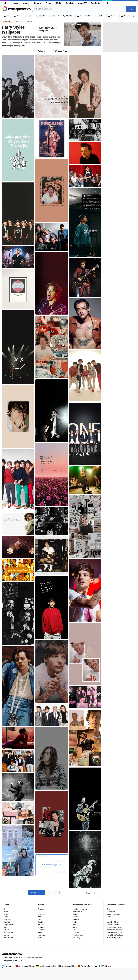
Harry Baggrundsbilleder (26, 966)
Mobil (59, 3)
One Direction (8, 932)
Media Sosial (77, 912)
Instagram (42, 914)
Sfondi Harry (107, 966)
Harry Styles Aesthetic (115, 935)
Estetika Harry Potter (114, 932)
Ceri (39, 919)
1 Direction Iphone (114, 914)
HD (107, 3)
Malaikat (7, 922)
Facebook (7, 919)
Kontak (16, 961)
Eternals (41, 909)
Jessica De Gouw (113, 925)
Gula (109, 909)
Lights (75, 927)
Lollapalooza (8, 938)
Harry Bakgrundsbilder (68, 966)
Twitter (40, 925)
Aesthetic (95, 3)
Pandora (41, 927)
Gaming (37, 3)
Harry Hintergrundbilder (48, 966)
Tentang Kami (7, 961)
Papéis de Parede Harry (89, 966)
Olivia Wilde (42, 930)
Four (74, 925)
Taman (40, 932)
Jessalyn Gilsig (112, 922)
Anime (26, 3)
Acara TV (82, 3)
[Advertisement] (121, 37)
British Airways (78, 935)
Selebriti (70, 3)
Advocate (76, 932)
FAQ (22, 961)
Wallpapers (9, 966)
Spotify (41, 922)
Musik (6, 912)
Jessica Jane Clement (115, 927)
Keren (16, 3)
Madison (76, 919)
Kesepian (41, 935)
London (6, 927)
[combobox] (79, 9)
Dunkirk (110, 919)
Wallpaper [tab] (40, 51)
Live (5, 909)
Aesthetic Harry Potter (115, 930)
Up (39, 912)
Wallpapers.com (8, 21)
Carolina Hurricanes (80, 909)
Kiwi (74, 930)
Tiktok (40, 917)
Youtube (6, 917)
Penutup (76, 917)
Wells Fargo (77, 938)
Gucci (6, 914)
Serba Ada (111, 917)
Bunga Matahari (9, 925)
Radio (75, 922)
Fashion (6, 935)
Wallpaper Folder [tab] (60, 51)
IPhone (48, 3)
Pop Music (111, 912)
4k (5, 3)
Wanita (40, 938)
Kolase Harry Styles (114, 938)
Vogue (75, 914)
